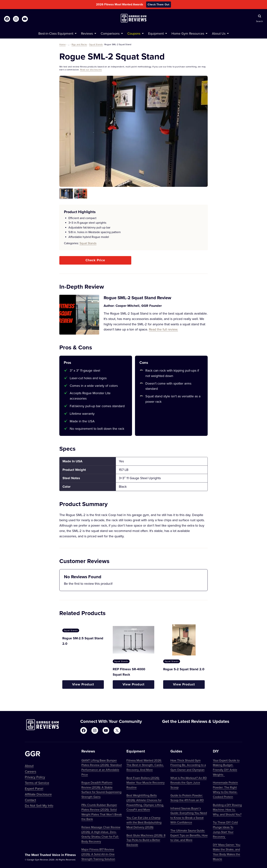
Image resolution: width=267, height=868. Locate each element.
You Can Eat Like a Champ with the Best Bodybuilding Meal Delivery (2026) (144, 822)
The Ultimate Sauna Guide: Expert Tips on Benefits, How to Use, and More (189, 835)
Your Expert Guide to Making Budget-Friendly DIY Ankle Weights (226, 767)
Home (62, 44)
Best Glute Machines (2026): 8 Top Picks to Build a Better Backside (146, 840)
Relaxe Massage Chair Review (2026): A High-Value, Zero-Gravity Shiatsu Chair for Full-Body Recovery (101, 834)
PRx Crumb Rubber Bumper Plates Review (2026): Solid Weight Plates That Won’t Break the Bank (102, 812)
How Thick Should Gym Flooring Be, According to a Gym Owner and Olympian (188, 765)
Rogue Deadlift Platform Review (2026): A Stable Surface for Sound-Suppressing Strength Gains (101, 790)
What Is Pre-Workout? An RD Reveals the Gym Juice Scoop (189, 783)
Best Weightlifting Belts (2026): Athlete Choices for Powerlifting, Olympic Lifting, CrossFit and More (145, 802)
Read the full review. (163, 329)
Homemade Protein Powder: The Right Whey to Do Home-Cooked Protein (225, 790)
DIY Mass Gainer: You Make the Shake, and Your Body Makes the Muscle (227, 852)
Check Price (95, 260)
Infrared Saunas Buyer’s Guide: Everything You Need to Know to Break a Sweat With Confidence (189, 815)
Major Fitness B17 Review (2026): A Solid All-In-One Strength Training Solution (98, 854)
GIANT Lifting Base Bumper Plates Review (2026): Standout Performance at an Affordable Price (102, 767)
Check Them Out (159, 4)
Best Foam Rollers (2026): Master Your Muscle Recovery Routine (146, 783)
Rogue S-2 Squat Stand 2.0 (184, 669)
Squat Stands (96, 44)
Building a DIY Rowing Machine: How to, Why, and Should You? (227, 810)
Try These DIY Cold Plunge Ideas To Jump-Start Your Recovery (225, 829)
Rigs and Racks (79, 44)
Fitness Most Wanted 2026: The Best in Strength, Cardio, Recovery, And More (145, 765)
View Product (83, 684)
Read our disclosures (91, 70)
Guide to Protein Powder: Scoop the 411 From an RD (187, 798)
